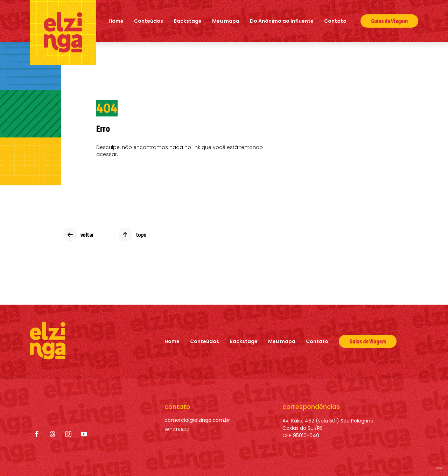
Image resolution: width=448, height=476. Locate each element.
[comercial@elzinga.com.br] (197, 420)
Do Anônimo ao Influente (282, 21)
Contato (335, 21)
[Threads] (52, 434)
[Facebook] (37, 434)
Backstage (188, 21)
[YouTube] (84, 434)
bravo (439, 468)
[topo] (132, 235)
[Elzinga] (63, 32)
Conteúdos (149, 21)
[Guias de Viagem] (368, 341)
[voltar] (78, 235)
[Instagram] (68, 434)
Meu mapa (226, 21)
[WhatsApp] (197, 430)
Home (116, 21)
